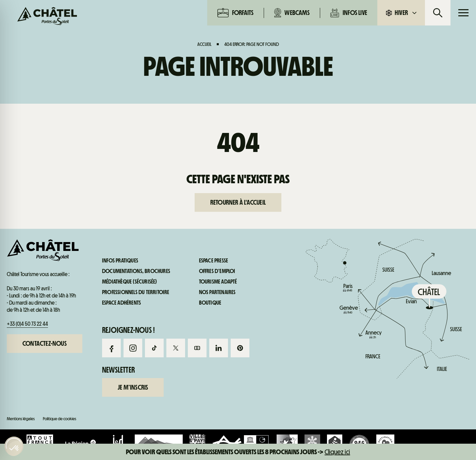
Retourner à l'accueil (238, 202)
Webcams (292, 13)
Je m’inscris (133, 387)
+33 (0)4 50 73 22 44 (27, 324)
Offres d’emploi (217, 271)
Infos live (349, 13)
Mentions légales (21, 419)
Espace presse (214, 261)
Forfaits (236, 13)
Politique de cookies (60, 419)
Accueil (204, 44)
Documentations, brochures (136, 271)
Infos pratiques (392, 292)
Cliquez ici (337, 452)
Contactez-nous (45, 343)
